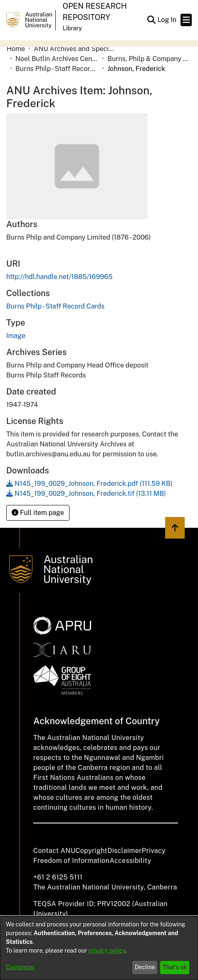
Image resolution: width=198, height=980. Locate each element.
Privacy (154, 851)
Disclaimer (125, 851)
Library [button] (72, 28)
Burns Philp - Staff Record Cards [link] (57, 69)
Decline (145, 967)
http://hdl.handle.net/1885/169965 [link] (59, 277)
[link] (55, 306)
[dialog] (99, 948)
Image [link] (16, 336)
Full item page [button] (38, 513)
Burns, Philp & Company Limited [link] (149, 59)
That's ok (175, 967)
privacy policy (107, 951)
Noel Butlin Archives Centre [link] (57, 59)
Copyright (91, 851)
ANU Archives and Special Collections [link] (75, 49)
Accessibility (130, 861)
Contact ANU (54, 851)
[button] (151, 20)
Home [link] (16, 49)
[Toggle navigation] (186, 20)
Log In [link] (167, 20)
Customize (20, 967)
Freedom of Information (71, 861)
